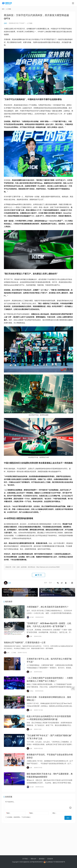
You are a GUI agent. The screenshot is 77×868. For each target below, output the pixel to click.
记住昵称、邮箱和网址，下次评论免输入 (18, 824)
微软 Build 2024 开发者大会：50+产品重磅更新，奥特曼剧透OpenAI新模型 (50, 782)
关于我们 (25, 859)
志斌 (5, 23)
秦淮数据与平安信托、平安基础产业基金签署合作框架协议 (50, 762)
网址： (55, 820)
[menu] (73, 3)
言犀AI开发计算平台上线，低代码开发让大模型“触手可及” (49, 663)
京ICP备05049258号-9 (36, 862)
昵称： (9, 820)
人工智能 (29, 23)
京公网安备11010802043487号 (55, 862)
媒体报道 (42, 859)
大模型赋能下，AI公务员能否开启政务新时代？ (48, 607)
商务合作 (33, 859)
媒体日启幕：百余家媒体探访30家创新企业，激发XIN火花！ (49, 702)
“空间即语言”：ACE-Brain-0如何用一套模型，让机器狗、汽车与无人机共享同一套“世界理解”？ (49, 626)
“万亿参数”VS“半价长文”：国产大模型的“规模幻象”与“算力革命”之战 (49, 742)
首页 (3, 9)
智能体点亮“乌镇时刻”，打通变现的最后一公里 (25, 644)
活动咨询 (50, 859)
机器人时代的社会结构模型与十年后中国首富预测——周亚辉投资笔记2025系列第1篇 (49, 722)
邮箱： (32, 820)
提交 (69, 824)
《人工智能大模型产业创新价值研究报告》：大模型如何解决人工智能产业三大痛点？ (50, 682)
